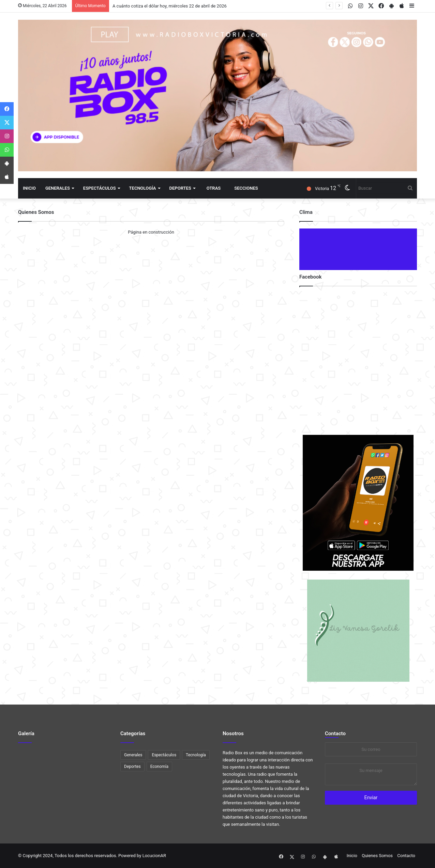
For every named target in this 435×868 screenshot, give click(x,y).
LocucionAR (154, 856)
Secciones (246, 188)
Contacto (335, 733)
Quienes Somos (377, 856)
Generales (58, 188)
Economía (159, 767)
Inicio (29, 188)
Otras (214, 188)
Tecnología (143, 188)
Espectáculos (100, 188)
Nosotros (233, 733)
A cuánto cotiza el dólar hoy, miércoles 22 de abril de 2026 (170, 6)
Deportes (180, 188)
